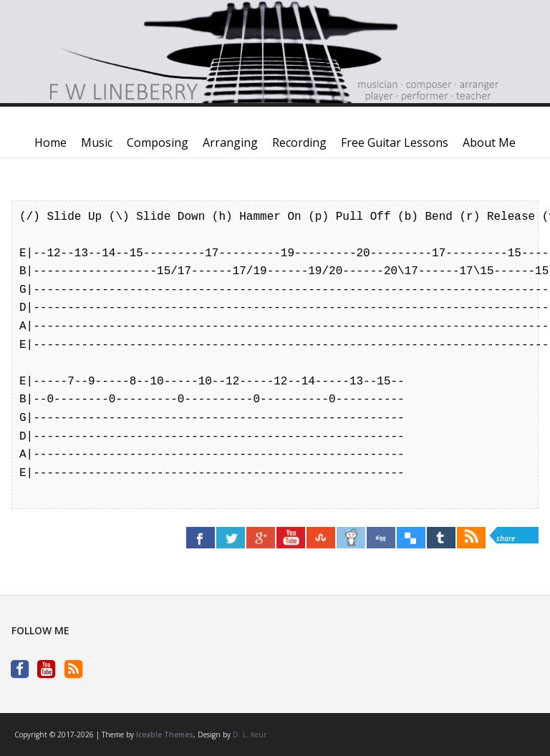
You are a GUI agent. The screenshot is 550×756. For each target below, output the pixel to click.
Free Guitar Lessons (395, 142)
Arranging (230, 142)
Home (50, 142)
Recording (299, 142)
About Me (489, 142)
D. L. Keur (250, 735)
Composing (158, 142)
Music (97, 142)
